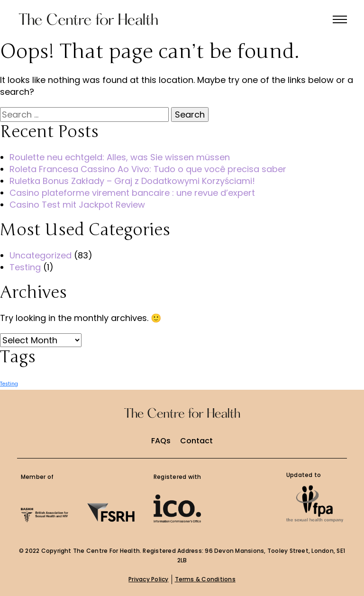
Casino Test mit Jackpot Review (77, 205)
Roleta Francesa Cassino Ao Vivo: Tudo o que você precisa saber (148, 169)
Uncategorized (41, 255)
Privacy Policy (148, 579)
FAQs (161, 441)
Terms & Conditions (205, 579)
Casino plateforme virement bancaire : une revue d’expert (132, 193)
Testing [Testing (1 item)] (9, 384)
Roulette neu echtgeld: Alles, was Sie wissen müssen (120, 157)
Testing (25, 267)
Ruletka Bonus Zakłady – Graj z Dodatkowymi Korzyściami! (132, 181)
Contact (196, 441)
